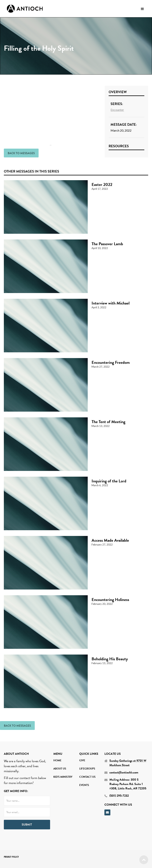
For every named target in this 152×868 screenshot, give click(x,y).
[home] (25, 9)
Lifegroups (87, 769)
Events (84, 785)
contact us (87, 777)
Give (82, 761)
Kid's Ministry (63, 777)
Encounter (117, 110)
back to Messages (21, 153)
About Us (60, 769)
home (57, 761)
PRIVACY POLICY (11, 857)
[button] (142, 9)
